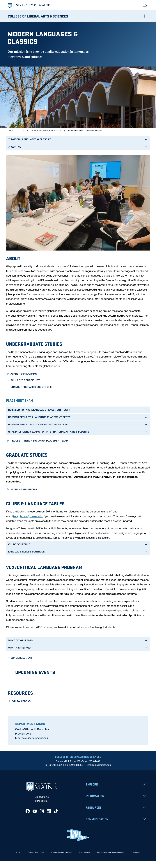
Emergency (136, 859)
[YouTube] (35, 818)
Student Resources (36, 859)
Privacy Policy (84, 859)
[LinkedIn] (49, 818)
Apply (18, 859)
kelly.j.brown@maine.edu (28, 523)
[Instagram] (42, 818)
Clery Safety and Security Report (111, 859)
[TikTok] (56, 818)
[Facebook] (28, 818)
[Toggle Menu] (145, 5)
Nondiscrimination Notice (61, 859)
